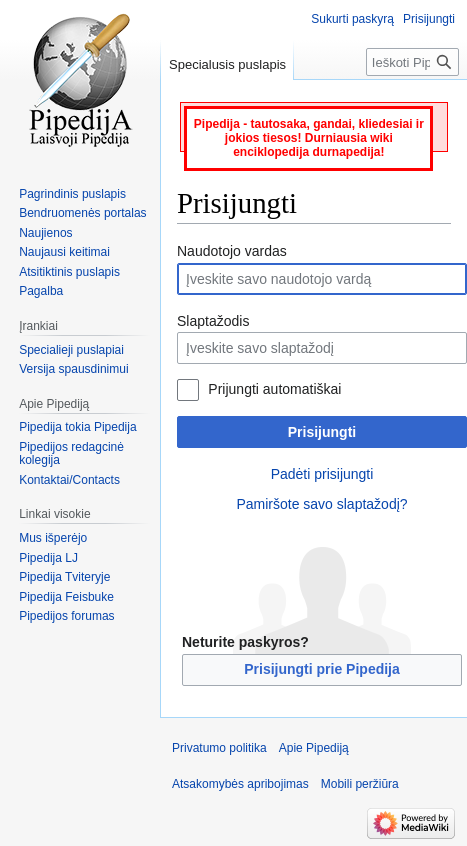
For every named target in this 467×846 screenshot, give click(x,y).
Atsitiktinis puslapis (69, 272)
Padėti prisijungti (322, 474)
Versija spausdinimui (73, 369)
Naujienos (45, 233)
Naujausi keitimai (64, 252)
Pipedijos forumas (66, 616)
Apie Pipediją (314, 748)
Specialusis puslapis (227, 64)
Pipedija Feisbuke (66, 597)
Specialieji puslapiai (71, 350)
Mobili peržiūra (360, 784)
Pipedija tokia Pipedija (77, 427)
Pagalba (41, 291)
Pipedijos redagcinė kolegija (71, 454)
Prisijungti (322, 432)
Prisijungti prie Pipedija (322, 669)
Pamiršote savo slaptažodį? (321, 504)
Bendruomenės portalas (82, 213)
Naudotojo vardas (232, 251)
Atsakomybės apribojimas (240, 784)
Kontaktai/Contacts (69, 480)
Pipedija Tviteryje (64, 577)
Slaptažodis (213, 321)
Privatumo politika (219, 748)
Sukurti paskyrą (352, 19)
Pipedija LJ (48, 558)
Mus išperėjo (53, 538)
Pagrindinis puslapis (72, 194)
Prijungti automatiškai (274, 389)
